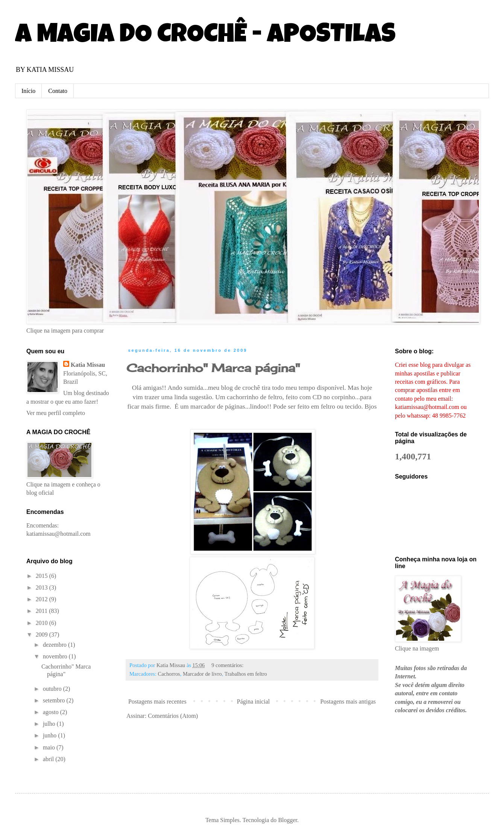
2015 (43, 576)
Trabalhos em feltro (246, 674)
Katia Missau (88, 365)
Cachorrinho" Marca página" (213, 368)
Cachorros (169, 674)
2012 (43, 599)
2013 (43, 587)
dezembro (55, 645)
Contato (58, 91)
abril (49, 759)
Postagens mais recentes (157, 701)
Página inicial (254, 701)
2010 (43, 623)
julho (50, 724)
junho (50, 735)
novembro (56, 656)
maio (50, 747)
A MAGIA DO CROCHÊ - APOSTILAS (205, 36)
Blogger (288, 820)
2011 (42, 611)
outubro (53, 689)
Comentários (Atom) (173, 716)
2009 (43, 635)
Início (28, 91)
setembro (55, 700)
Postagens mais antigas (348, 701)
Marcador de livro (202, 674)
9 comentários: (228, 665)
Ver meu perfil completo (56, 413)
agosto (52, 712)
